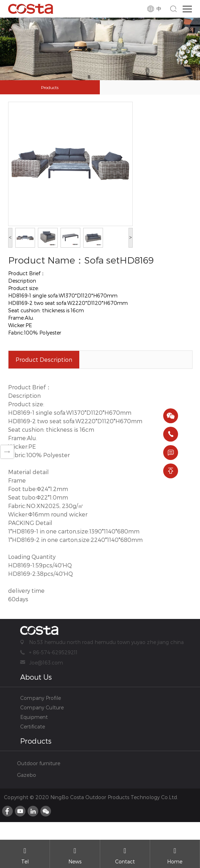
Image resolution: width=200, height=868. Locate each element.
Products (50, 87)
